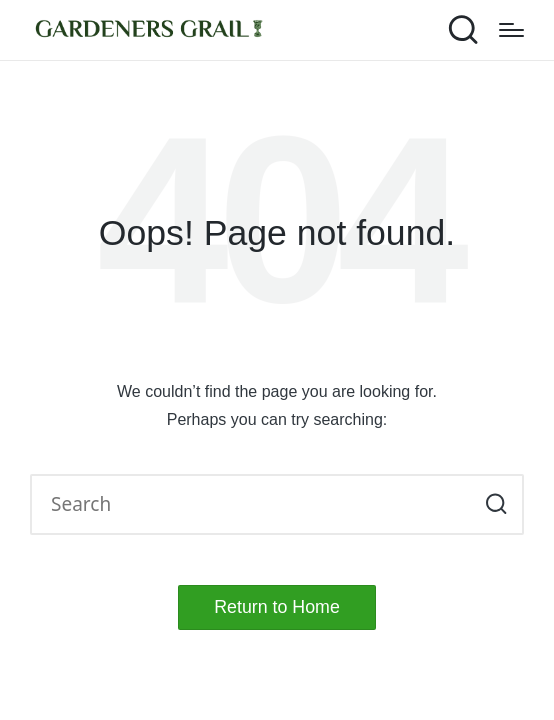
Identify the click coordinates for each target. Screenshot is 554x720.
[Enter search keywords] (277, 504)
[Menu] (511, 30)
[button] (496, 504)
